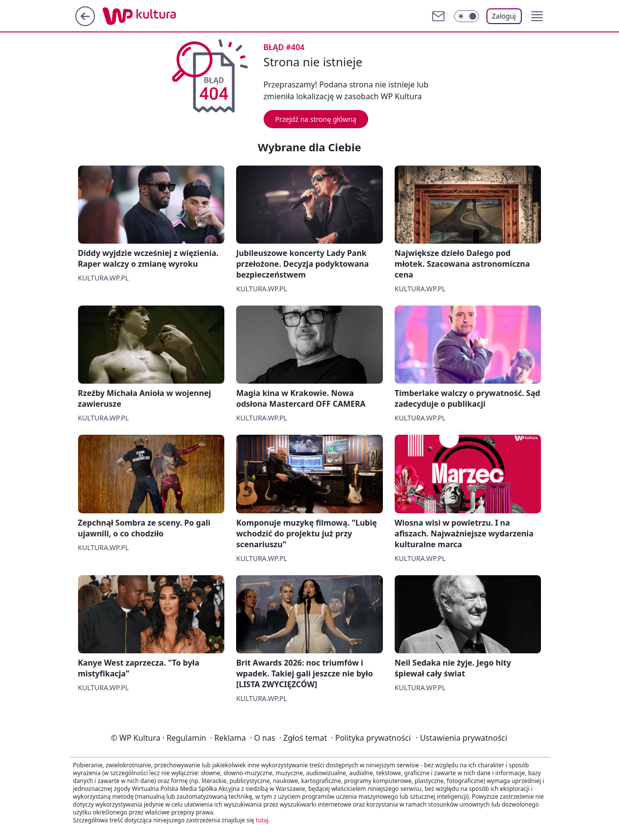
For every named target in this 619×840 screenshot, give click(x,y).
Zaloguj (504, 16)
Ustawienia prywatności (461, 738)
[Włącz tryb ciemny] (466, 16)
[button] (537, 16)
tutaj (262, 820)
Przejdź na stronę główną (316, 119)
